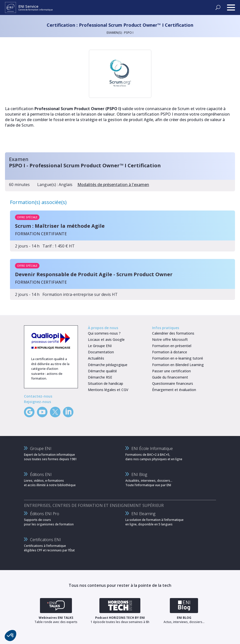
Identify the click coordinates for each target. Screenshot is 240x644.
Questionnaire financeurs (173, 383)
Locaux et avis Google (106, 339)
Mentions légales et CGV (108, 390)
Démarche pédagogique (108, 365)
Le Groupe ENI (100, 346)
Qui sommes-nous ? (104, 333)
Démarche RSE (100, 377)
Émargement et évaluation (174, 390)
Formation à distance (170, 352)
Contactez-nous (38, 396)
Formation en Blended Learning (178, 365)
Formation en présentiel (172, 346)
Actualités (96, 358)
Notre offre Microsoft (170, 339)
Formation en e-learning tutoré (178, 358)
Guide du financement (170, 377)
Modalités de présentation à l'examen (113, 185)
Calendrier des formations (173, 333)
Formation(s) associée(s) (38, 202)
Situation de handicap (106, 383)
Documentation (101, 352)
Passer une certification (171, 371)
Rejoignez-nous (37, 402)
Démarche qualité (102, 371)
